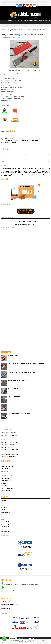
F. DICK (4, 464)
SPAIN (4, 510)
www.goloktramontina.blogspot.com (11, 603)
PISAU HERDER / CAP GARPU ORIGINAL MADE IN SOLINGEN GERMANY (27, 364)
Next (48, 154)
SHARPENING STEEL (7, 488)
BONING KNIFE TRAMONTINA (10, 435)
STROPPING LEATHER (8, 493)
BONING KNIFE (6, 478)
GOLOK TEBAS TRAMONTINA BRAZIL (18, 380)
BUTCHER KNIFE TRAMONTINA (10, 450)
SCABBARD (5, 486)
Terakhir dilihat (6, 352)
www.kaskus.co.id (6, 602)
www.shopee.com (6, 608)
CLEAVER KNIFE (6, 481)
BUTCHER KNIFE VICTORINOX (10, 452)
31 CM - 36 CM (6, 531)
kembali (4, 154)
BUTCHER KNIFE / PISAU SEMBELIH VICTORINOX (21, 372)
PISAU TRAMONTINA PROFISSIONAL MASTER (20, 413)
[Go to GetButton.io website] (4, 642)
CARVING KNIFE (18, 29)
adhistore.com (30, 638)
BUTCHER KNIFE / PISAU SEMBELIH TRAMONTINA (22, 405)
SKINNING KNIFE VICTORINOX (10, 433)
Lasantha (31, 640)
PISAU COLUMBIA (13, 389)
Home (3, 29)
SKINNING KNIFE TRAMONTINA (10, 454)
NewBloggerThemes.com (26, 642)
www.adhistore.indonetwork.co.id (10, 604)
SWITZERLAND (27, 29)
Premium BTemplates (39, 640)
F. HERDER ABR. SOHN (8, 466)
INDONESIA (5, 507)
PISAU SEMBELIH (6, 483)
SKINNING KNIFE (6, 491)
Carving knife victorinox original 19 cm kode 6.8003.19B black (22, 35)
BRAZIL (4, 500)
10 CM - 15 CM (6, 522)
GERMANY (5, 505)
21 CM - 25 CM (6, 527)
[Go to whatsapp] (4, 639)
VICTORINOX (35, 29)
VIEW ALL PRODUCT (13, 356)
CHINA (4, 503)
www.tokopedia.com (6, 607)
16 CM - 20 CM (9, 29)
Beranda (27, 154)
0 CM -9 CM (5, 519)
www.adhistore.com (6, 169)
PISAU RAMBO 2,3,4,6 (14, 397)
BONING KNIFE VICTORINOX (9, 445)
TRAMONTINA (6, 469)
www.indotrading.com (7, 606)
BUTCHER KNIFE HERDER (8, 447)
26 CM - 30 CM (6, 529)
